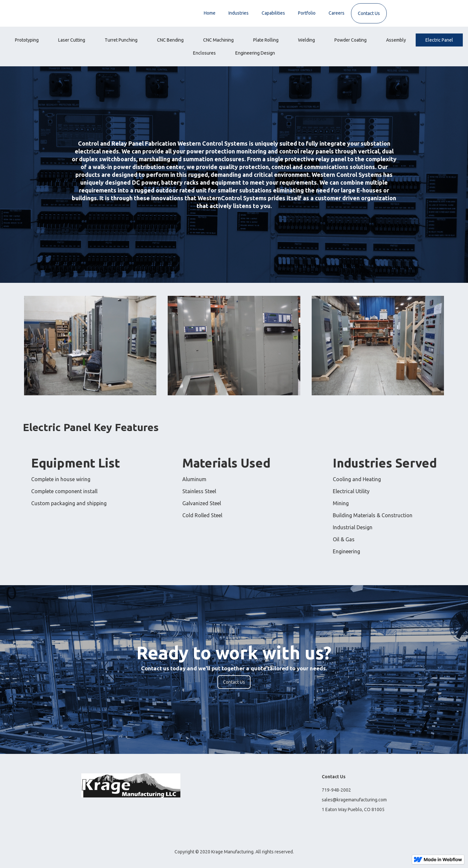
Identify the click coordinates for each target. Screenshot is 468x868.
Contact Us (369, 13)
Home (210, 13)
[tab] (27, 40)
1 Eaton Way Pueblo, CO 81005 (353, 809)
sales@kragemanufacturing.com (354, 800)
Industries (239, 13)
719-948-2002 (336, 790)
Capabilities (273, 13)
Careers (337, 13)
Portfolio (307, 13)
